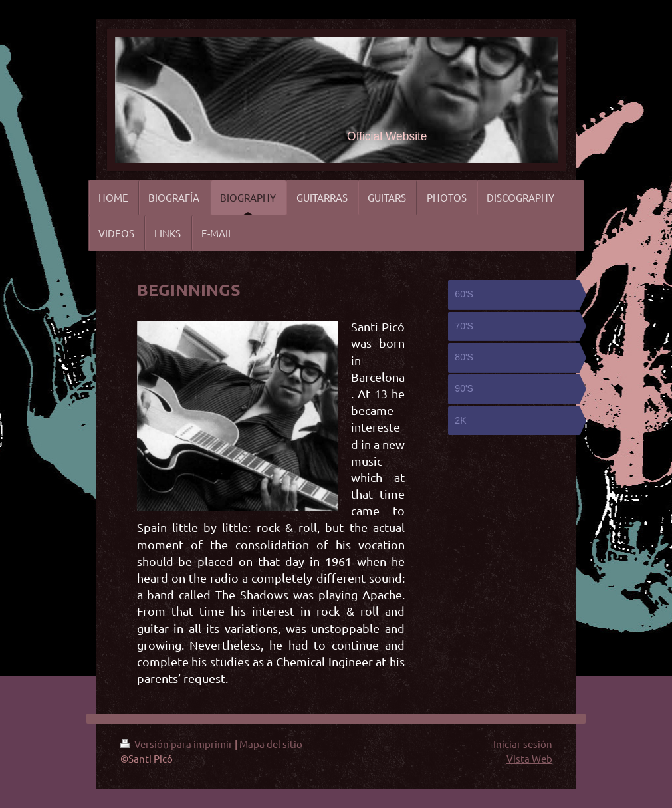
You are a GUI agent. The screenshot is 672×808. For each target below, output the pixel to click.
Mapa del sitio (271, 744)
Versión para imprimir (177, 744)
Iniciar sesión (523, 744)
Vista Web (529, 758)
